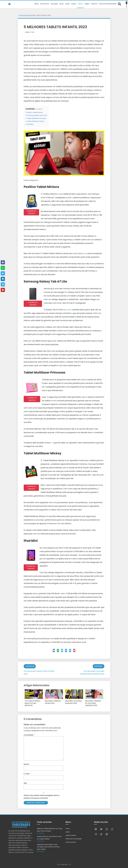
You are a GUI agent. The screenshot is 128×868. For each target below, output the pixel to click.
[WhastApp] (55, 651)
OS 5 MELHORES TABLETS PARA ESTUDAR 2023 (39, 673)
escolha (69, 310)
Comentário (29, 735)
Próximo (98, 667)
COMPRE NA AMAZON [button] (31, 212)
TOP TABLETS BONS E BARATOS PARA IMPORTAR (33, 702)
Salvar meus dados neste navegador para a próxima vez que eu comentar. (41, 796)
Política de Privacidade (74, 839)
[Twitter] (61, 651)
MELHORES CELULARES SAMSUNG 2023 (72, 702)
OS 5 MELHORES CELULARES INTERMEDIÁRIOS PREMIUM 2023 (92, 673)
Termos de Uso (71, 842)
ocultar (39, 109)
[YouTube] (101, 829)
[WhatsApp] (112, 829)
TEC (70, 865)
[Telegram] (73, 651)
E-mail (27, 773)
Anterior (30, 667)
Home (68, 829)
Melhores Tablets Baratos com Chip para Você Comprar (49, 830)
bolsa (85, 253)
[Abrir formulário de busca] (119, 4)
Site (25, 783)
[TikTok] (101, 834)
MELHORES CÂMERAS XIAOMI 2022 (52, 702)
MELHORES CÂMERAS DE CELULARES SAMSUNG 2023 (93, 703)
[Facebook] (49, 651)
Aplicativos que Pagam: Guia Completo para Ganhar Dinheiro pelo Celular (48, 847)
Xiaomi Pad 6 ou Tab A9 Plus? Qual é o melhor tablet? (49, 838)
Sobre (68, 832)
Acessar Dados (71, 835)
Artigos (25, 15)
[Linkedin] (67, 651)
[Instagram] (107, 829)
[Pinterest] (79, 651)
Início (20, 15)
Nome (27, 764)
